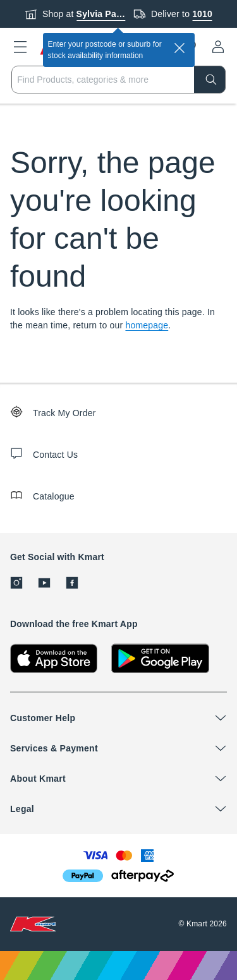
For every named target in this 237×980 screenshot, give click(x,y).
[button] (20, 47)
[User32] (218, 47)
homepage (147, 325)
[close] (179, 48)
